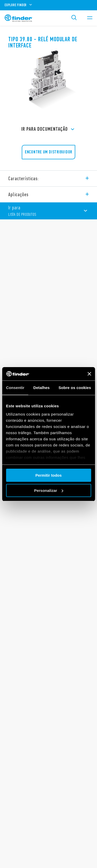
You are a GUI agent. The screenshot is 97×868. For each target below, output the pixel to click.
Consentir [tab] (15, 388)
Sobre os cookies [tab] (75, 388)
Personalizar (49, 490)
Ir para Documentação (48, 129)
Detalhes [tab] (42, 388)
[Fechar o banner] (89, 374)
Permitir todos (49, 475)
